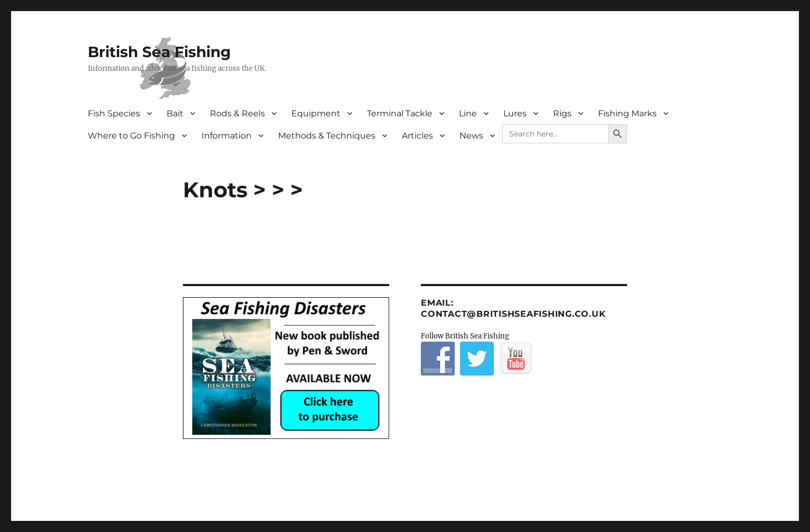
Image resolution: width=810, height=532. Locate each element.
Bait (175, 113)
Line (468, 113)
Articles (417, 136)
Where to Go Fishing (131, 136)
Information (227, 136)
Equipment (316, 113)
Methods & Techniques (327, 136)
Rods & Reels (237, 113)
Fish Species (114, 113)
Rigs (562, 113)
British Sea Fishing (159, 52)
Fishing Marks (627, 113)
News (471, 136)
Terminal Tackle (400, 113)
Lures (515, 113)
